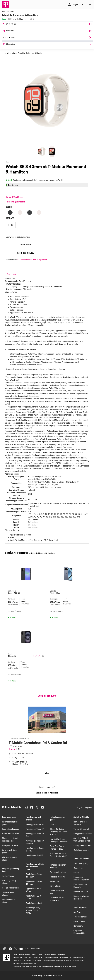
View (47, 773)
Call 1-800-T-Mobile (26, 253)
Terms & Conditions (14, 197)
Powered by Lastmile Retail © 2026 (47, 975)
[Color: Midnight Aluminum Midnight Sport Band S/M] (30, 213)
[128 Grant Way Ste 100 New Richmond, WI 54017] (47, 31)
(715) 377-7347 (19, 758)
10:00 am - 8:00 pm (23, 754)
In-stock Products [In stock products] (47, 38)
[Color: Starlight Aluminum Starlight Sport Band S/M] (20, 213)
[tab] (12, 274)
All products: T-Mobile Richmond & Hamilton (25, 53)
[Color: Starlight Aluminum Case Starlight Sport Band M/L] (39, 213)
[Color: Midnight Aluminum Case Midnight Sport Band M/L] (10, 213)
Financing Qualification (16, 202)
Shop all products (47, 696)
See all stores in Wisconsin (47, 793)
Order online (26, 244)
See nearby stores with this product (32, 260)
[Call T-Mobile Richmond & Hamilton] (47, 24)
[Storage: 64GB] (11, 225)
